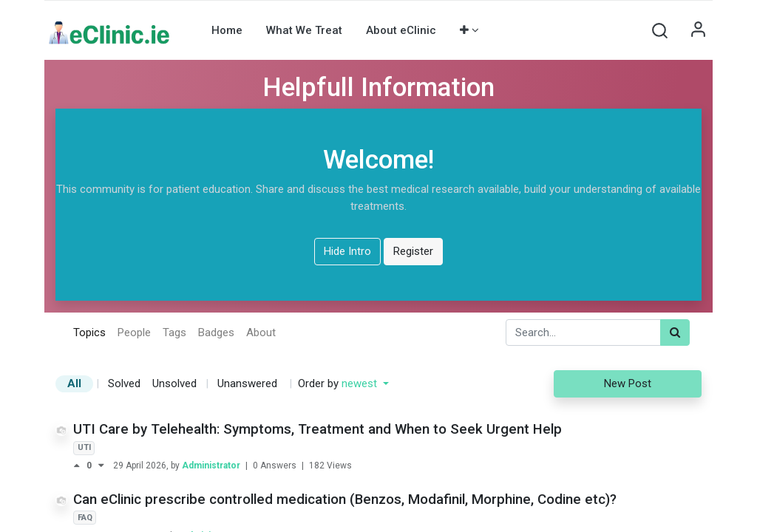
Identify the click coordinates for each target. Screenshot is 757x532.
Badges (216, 332)
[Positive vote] (80, 466)
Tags (174, 332)
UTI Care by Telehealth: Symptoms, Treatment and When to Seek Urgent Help (318, 429)
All (74, 383)
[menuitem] (227, 30)
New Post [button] (628, 383)
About (261, 332)
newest (361, 383)
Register (413, 251)
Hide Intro (347, 251)
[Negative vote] (101, 466)
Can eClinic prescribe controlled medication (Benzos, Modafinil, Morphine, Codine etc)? (345, 499)
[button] (469, 30)
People (134, 332)
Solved (124, 383)
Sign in (698, 30)
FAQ (85, 518)
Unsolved (174, 383)
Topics (89, 332)
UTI (84, 447)
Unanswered (247, 383)
